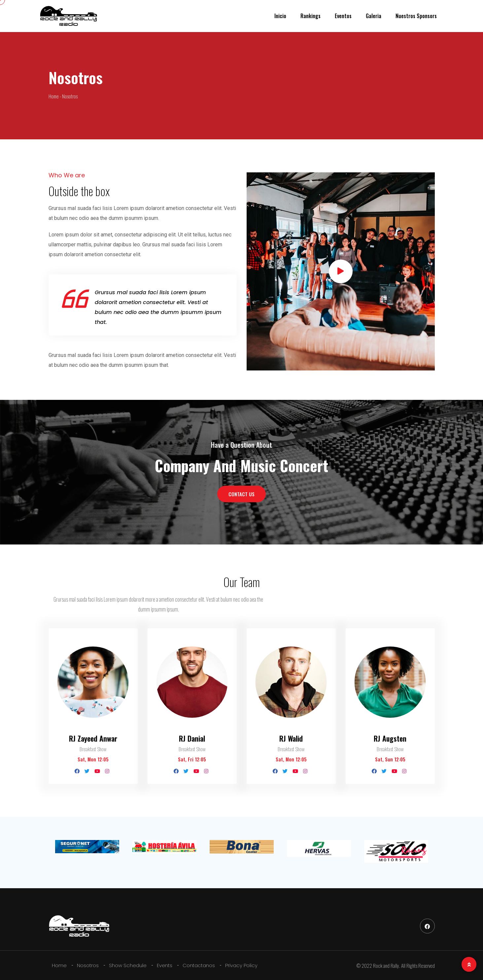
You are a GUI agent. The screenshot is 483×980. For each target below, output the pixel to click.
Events (165, 965)
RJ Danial (192, 738)
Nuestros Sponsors (416, 16)
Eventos (343, 16)
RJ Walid (291, 738)
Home (59, 965)
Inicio (280, 16)
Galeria (374, 16)
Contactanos (199, 965)
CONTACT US (241, 494)
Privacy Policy (241, 965)
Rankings (310, 16)
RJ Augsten (390, 738)
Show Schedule (128, 965)
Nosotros (88, 965)
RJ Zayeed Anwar (93, 738)
